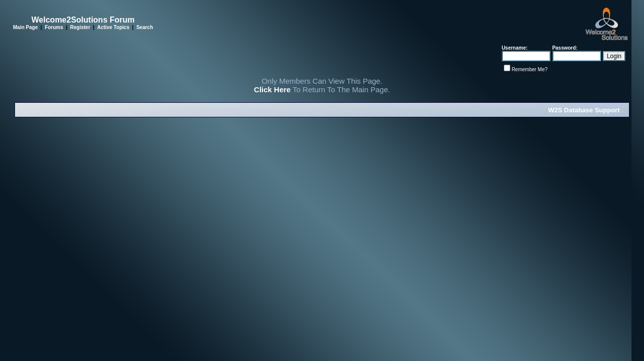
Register (80, 27)
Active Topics (113, 27)
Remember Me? (530, 69)
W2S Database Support (584, 110)
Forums (54, 27)
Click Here (272, 89)
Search (144, 27)
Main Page (25, 27)
